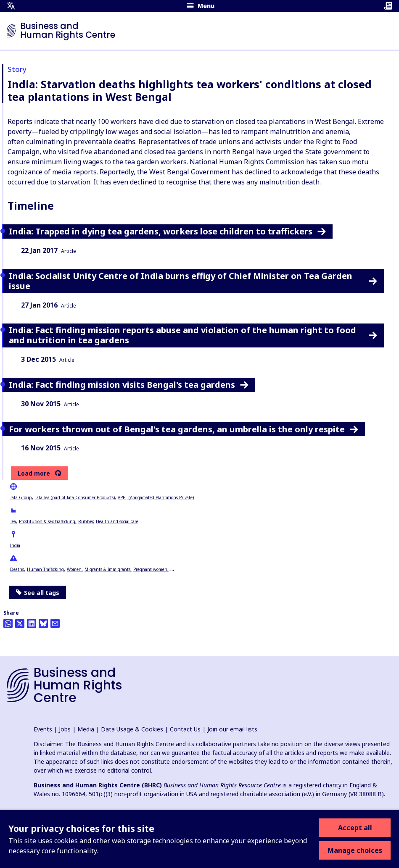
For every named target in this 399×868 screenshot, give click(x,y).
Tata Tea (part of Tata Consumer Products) (75, 497)
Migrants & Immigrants (107, 569)
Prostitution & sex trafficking (47, 521)
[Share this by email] (55, 623)
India (15, 545)
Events (43, 729)
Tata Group (21, 497)
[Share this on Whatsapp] (8, 623)
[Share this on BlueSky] (43, 623)
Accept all (355, 828)
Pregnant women (150, 569)
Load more (34, 473)
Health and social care (117, 521)
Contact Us (185, 729)
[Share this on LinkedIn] (32, 623)
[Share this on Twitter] (20, 623)
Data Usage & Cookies (132, 729)
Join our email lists (232, 729)
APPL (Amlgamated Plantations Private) (156, 497)
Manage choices (355, 850)
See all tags (38, 593)
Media (86, 729)
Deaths (17, 569)
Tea (13, 521)
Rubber (86, 521)
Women (74, 569)
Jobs (65, 729)
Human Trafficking (45, 569)
